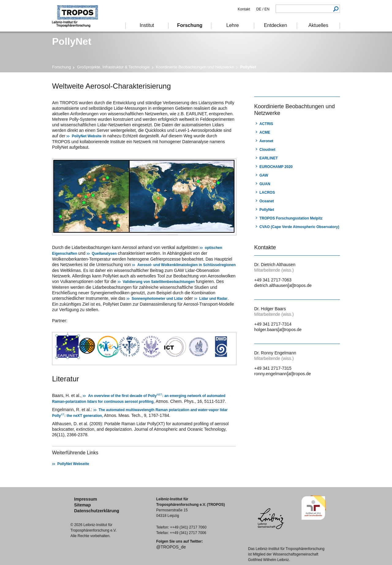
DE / (260, 9)
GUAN (265, 184)
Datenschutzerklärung (97, 511)
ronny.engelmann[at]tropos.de (283, 374)
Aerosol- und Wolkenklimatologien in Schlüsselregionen (186, 265)
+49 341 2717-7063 (273, 280)
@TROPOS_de (171, 547)
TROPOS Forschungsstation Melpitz (291, 218)
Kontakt (244, 9)
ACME (265, 132)
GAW (264, 175)
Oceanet (267, 201)
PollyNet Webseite (73, 464)
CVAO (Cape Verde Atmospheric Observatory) (299, 227)
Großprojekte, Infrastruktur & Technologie (113, 67)
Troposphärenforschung (78, 16)
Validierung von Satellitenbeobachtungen (159, 282)
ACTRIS (266, 124)
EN (266, 9)
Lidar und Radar (213, 299)
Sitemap (82, 505)
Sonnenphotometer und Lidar (157, 299)
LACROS (267, 193)
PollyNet (267, 210)
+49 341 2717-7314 (273, 324)
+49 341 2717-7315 (273, 368)
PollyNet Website (87, 136)
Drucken (258, 85)
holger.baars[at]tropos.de (278, 330)
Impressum (86, 499)
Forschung (61, 67)
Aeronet (266, 141)
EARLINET (269, 158)
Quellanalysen (104, 254)
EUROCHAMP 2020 (276, 167)
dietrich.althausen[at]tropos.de (283, 285)
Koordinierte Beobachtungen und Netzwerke (195, 67)
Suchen (336, 9)
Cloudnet (267, 150)
